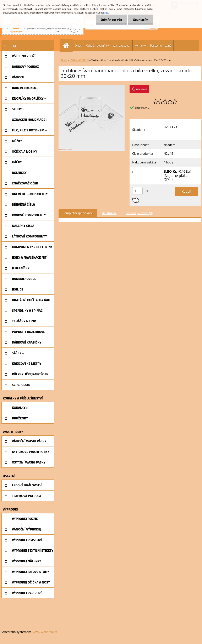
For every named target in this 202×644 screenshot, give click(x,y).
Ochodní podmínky (97, 45)
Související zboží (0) (139, 213)
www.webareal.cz (45, 632)
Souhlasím (140, 20)
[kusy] (137, 191)
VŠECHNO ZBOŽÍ (79, 60)
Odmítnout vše (110, 20)
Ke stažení (109, 213)
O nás (78, 45)
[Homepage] (68, 45)
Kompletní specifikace (78, 213)
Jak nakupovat (122, 45)
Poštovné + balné (161, 45)
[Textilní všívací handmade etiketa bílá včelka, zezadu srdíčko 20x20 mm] (92, 87)
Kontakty (140, 45)
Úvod (64, 60)
